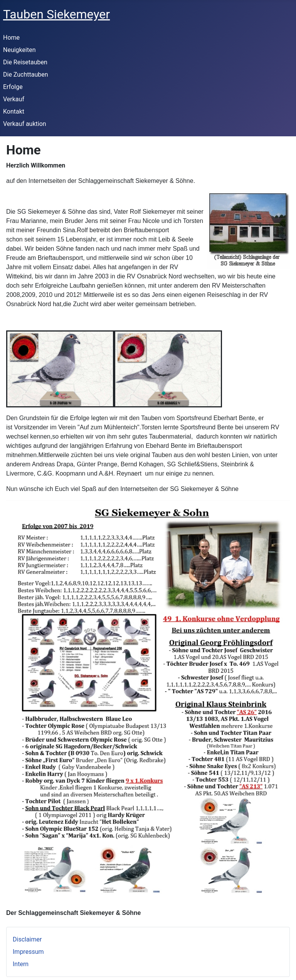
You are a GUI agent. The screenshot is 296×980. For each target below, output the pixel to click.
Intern (21, 964)
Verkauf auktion (25, 124)
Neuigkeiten (19, 50)
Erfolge (13, 87)
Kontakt (14, 111)
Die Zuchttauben (26, 75)
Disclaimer (27, 939)
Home (11, 38)
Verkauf (14, 99)
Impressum (28, 952)
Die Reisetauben (25, 62)
